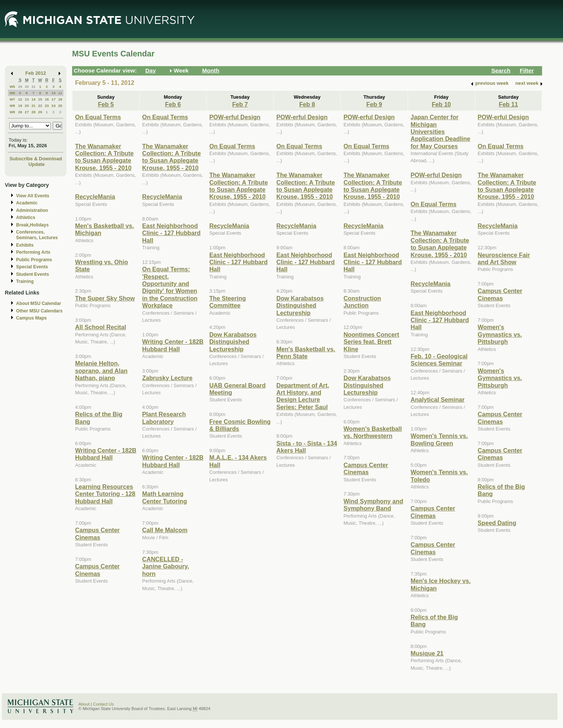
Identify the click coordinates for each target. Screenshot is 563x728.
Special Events (32, 267)
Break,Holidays (33, 225)
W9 (13, 112)
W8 (13, 106)
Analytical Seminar (438, 400)
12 (20, 99)
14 (33, 99)
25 (60, 106)
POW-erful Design (235, 117)
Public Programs (34, 260)
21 (33, 106)
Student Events (33, 274)
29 (20, 87)
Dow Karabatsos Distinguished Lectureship (233, 342)
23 (47, 106)
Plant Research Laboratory (164, 418)
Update (37, 164)
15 (40, 99)
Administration (32, 210)
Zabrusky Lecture (168, 378)
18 (60, 99)
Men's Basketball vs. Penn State (306, 353)
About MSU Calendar (38, 303)
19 (20, 106)
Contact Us (103, 704)
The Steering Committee (228, 302)
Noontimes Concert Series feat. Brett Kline (371, 342)
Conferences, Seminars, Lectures (37, 235)
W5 (13, 87)
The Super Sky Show (105, 298)
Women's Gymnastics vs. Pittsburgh (500, 334)
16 (47, 99)
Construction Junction (362, 302)
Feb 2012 (36, 73)
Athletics (26, 218)
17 (54, 99)
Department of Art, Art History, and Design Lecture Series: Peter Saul (303, 396)
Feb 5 (106, 104)
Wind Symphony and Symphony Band (373, 505)
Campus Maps (31, 318)
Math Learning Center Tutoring (165, 497)
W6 (13, 93)
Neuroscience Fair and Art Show (504, 258)
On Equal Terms (98, 117)
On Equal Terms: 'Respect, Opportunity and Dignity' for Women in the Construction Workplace (170, 287)
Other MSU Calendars (39, 311)
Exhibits (25, 245)
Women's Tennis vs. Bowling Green (439, 439)
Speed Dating (497, 523)
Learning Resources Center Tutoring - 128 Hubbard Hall (105, 494)
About (84, 704)
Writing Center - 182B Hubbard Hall (106, 454)
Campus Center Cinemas (97, 533)
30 (27, 87)
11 (60, 93)
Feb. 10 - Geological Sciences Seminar (439, 360)
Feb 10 (441, 104)
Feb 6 (173, 104)
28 (33, 112)
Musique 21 (427, 653)
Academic (27, 203)
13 (27, 99)
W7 (13, 99)
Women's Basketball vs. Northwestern (372, 432)
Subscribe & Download (36, 159)
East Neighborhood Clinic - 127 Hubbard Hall (171, 233)
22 (40, 106)
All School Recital (100, 327)
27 (27, 112)
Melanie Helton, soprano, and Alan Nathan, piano (101, 371)
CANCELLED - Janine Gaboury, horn (166, 566)
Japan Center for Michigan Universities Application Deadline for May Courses (440, 132)
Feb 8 (307, 104)
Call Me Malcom (165, 530)
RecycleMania (95, 197)
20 (27, 106)
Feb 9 (374, 104)
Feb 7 (240, 104)
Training (25, 281)
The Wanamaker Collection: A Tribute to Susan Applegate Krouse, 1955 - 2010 (104, 157)
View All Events (33, 196)
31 (33, 87)
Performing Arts (33, 252)
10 (54, 93)
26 (20, 112)
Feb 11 (508, 104)
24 (54, 106)
